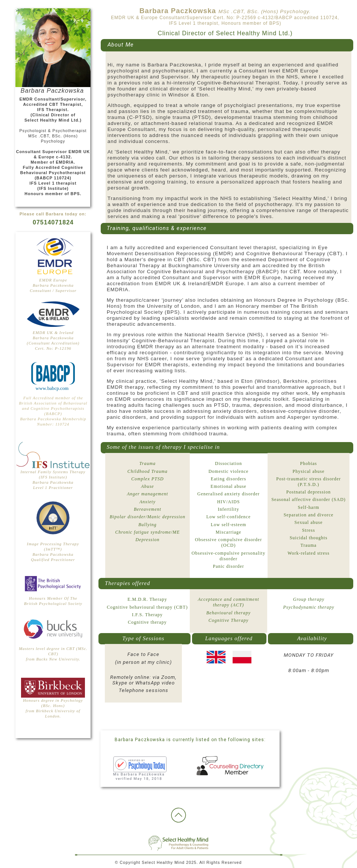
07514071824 (53, 222)
